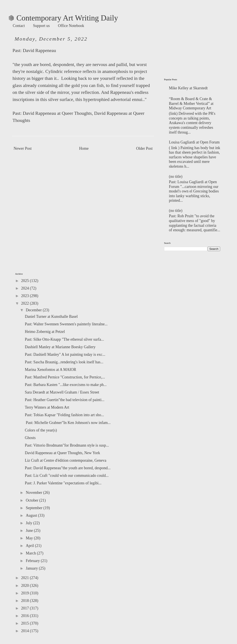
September (34, 508)
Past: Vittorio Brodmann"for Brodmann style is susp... (67, 445)
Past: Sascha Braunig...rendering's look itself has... (64, 362)
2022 (26, 303)
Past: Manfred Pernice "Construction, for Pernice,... (65, 377)
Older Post (145, 148)
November (34, 493)
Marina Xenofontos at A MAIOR (51, 370)
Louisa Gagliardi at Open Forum (194, 142)
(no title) (176, 176)
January (32, 568)
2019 (26, 593)
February (33, 561)
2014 (26, 631)
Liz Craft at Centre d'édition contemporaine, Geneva (66, 460)
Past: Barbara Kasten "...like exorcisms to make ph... (66, 385)
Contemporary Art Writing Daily (63, 18)
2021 (26, 578)
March (31, 553)
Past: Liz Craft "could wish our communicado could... (67, 476)
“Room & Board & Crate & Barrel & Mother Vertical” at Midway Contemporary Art (191, 103)
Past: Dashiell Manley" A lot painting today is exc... (65, 354)
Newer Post (23, 148)
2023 (26, 296)
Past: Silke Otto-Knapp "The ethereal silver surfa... (64, 339)
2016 (26, 616)
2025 (26, 281)
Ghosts (30, 438)
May (30, 538)
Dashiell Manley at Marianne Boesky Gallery (60, 347)
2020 (26, 586)
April (30, 546)
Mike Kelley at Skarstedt (188, 88)
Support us (41, 26)
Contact (19, 26)
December (34, 310)
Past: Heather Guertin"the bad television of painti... (65, 400)
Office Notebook (71, 26)
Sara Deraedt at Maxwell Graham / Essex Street (62, 392)
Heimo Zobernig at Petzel (45, 332)
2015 (26, 623)
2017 (26, 608)
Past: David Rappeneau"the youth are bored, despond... (68, 468)
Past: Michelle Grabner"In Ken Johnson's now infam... (68, 423)
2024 (26, 288)
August (32, 515)
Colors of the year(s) (41, 430)
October (32, 500)
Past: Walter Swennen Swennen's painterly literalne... (66, 324)
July (29, 523)
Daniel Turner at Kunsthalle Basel (51, 316)
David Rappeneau (39, 50)
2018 (26, 601)
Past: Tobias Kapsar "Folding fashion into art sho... (64, 415)
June (30, 531)
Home (84, 148)
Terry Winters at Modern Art (47, 407)
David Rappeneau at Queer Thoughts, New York (62, 453)
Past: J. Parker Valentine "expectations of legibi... (63, 483)
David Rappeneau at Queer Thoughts (57, 113)
